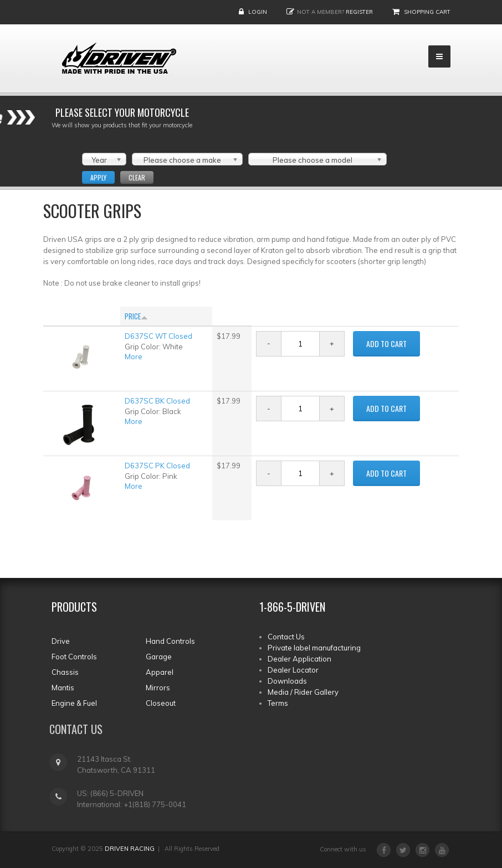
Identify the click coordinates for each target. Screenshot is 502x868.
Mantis (63, 688)
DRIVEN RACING (130, 849)
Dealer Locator (293, 670)
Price (136, 316)
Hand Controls (170, 641)
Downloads (287, 681)
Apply (98, 177)
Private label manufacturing (314, 648)
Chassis (65, 672)
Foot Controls (74, 657)
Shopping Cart (427, 12)
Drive (61, 641)
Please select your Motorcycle (122, 112)
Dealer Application (299, 659)
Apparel (160, 672)
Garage (159, 657)
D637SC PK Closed (157, 466)
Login (258, 12)
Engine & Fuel (74, 703)
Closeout (161, 703)
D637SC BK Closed (157, 401)
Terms (278, 703)
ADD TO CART (386, 343)
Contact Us (286, 637)
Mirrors (158, 688)
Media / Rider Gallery (303, 692)
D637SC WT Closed (158, 336)
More (134, 356)
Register (359, 12)
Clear (137, 177)
